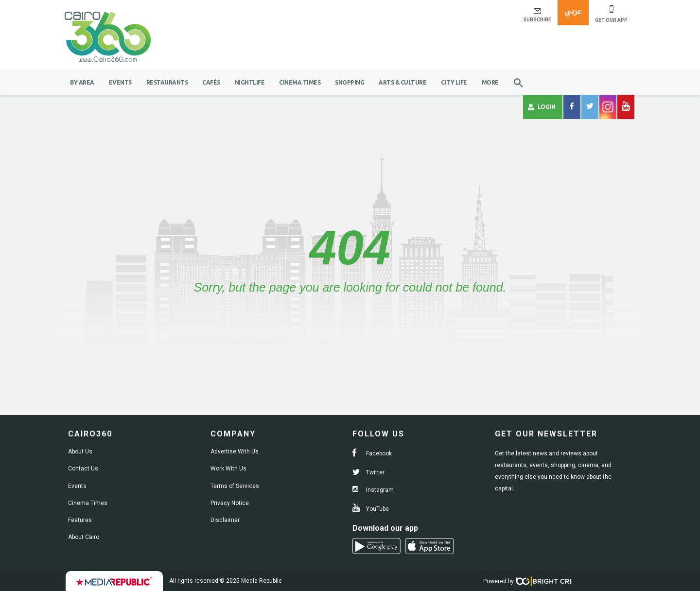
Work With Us (228, 469)
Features (80, 520)
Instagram (373, 490)
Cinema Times (300, 82)
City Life (454, 82)
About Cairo (84, 537)
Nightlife (250, 82)
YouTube (371, 509)
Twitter (368, 472)
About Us (80, 452)
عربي (573, 11)
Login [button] (542, 107)
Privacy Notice (230, 503)
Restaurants (167, 82)
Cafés (211, 82)
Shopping (350, 82)
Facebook (372, 453)
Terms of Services (235, 486)
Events (120, 82)
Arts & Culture (402, 82)
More (490, 82)
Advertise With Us (235, 452)
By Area (82, 82)
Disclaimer (225, 520)
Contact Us (83, 469)
